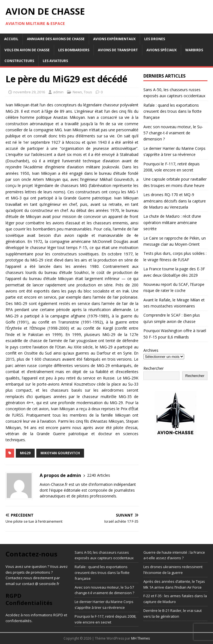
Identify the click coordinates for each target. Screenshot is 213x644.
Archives (151, 350)
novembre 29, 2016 (29, 92)
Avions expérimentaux (114, 39)
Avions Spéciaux (162, 50)
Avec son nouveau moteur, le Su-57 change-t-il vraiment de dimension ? (173, 133)
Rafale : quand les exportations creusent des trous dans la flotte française (173, 111)
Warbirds (194, 50)
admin (58, 92)
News (77, 92)
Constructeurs (19, 61)
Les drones (155, 39)
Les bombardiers (74, 50)
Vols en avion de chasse (27, 50)
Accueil (11, 39)
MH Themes (140, 638)
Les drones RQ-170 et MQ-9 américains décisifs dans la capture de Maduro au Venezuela (175, 201)
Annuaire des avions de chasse (56, 39)
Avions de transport (118, 50)
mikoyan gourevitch (60, 453)
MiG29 (25, 453)
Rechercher (154, 368)
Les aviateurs (55, 61)
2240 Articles (99, 475)
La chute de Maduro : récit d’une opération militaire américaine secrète (172, 222)
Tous (88, 92)
